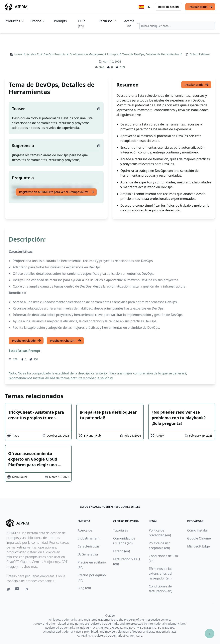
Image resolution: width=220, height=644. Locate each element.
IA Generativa (88, 554)
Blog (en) (84, 588)
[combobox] (177, 26)
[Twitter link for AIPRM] (8, 589)
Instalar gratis (201, 7)
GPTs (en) (82, 23)
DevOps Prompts (55, 54)
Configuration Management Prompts (94, 54)
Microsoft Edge (199, 546)
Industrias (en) (89, 538)
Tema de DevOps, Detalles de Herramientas (151, 54)
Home (19, 54)
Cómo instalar (198, 530)
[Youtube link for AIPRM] (18, 590)
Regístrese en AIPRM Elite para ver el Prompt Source (56, 192)
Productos (14, 21)
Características (89, 546)
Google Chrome (199, 538)
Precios (38, 21)
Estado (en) (122, 551)
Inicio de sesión (168, 7)
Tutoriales (121, 530)
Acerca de (132, 23)
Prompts (60, 21)
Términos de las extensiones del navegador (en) (161, 573)
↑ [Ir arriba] (210, 634)
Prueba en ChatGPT (66, 341)
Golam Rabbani (200, 54)
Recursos (107, 21)
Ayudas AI (33, 54)
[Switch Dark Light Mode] (149, 7)
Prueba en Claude (27, 341)
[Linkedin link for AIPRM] (27, 590)
